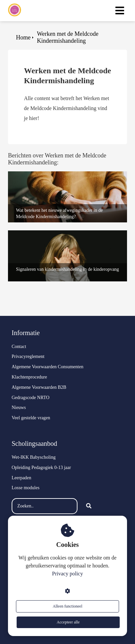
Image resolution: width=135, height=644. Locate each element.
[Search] (89, 506)
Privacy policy (68, 574)
